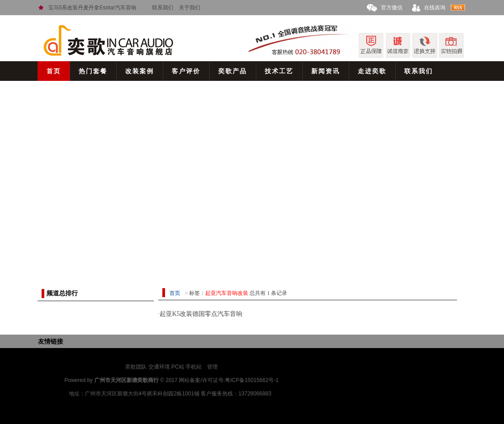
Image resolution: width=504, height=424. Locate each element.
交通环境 (159, 367)
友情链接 (51, 341)
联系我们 (163, 8)
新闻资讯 (326, 71)
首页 (54, 71)
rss (458, 8)
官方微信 (392, 8)
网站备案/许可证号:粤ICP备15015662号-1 (229, 380)
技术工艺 (279, 71)
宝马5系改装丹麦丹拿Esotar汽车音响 (92, 8)
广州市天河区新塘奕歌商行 (127, 380)
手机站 (194, 367)
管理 (212, 367)
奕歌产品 (233, 71)
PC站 (178, 367)
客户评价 (186, 71)
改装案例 (140, 71)
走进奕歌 (372, 71)
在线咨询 (435, 8)
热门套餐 (93, 71)
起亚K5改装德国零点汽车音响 (201, 314)
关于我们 (190, 8)
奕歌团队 (136, 367)
